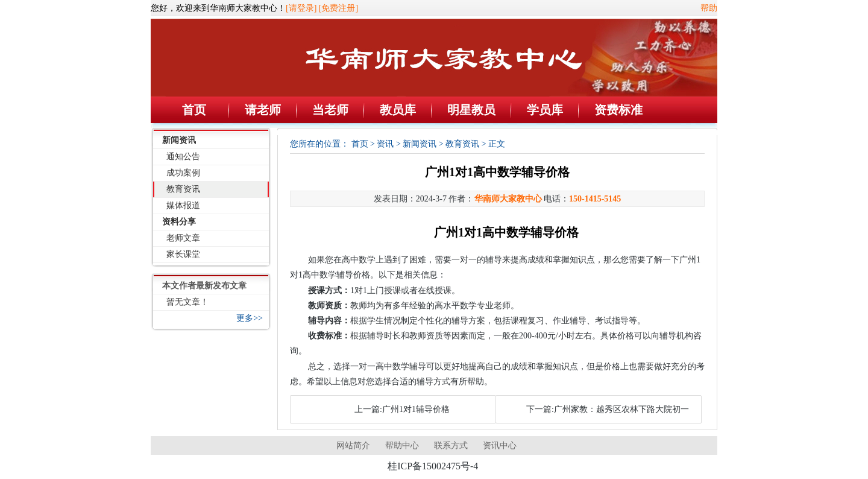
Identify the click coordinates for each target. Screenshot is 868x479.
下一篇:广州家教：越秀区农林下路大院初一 (608, 409)
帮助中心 (402, 446)
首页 (194, 110)
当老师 (330, 110)
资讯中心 (500, 446)
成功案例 (183, 173)
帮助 (709, 8)
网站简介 (353, 446)
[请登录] (301, 8)
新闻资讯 (179, 140)
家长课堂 (183, 254)
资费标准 (618, 110)
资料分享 (179, 222)
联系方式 (451, 446)
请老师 (263, 110)
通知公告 (183, 157)
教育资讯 (183, 189)
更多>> (250, 318)
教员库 (398, 110)
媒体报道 (183, 205)
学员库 (545, 110)
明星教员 (471, 110)
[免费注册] (338, 8)
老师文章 (183, 238)
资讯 (385, 144)
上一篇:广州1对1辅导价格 (402, 409)
